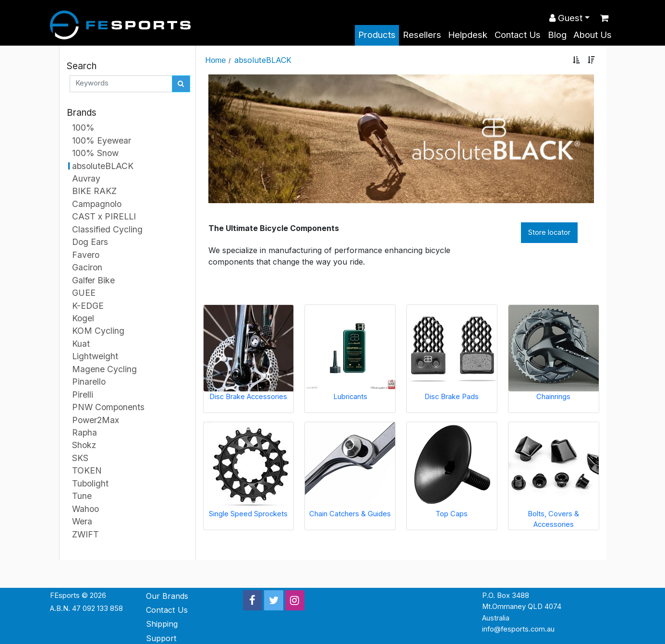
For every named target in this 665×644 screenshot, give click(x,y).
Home (216, 60)
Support (161, 638)
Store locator (549, 232)
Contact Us (518, 35)
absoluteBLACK (263, 60)
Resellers (422, 35)
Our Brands (167, 596)
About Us (592, 35)
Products (377, 35)
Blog (557, 35)
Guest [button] (566, 18)
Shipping (162, 624)
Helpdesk (468, 35)
